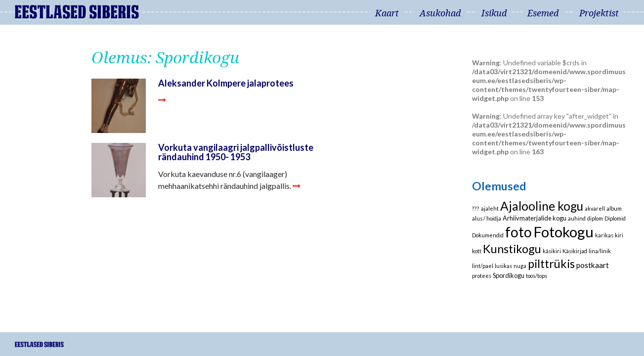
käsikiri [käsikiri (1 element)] (552, 251)
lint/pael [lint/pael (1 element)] (483, 266)
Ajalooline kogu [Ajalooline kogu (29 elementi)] (542, 206)
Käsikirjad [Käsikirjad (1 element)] (575, 251)
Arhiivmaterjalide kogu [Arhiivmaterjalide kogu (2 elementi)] (535, 218)
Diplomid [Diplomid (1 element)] (615, 218)
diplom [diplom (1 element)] (595, 218)
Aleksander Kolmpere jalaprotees (226, 83)
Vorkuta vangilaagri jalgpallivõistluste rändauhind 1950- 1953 (236, 152)
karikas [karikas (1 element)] (604, 235)
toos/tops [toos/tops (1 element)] (537, 276)
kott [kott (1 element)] (477, 251)
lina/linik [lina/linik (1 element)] (600, 251)
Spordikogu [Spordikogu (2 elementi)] (509, 275)
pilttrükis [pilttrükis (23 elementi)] (551, 264)
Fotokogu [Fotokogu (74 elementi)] (563, 232)
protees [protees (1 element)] (482, 276)
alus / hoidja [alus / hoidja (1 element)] (487, 218)
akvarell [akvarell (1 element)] (595, 208)
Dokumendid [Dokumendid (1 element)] (488, 235)
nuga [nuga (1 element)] (520, 266)
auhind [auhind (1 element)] (577, 218)
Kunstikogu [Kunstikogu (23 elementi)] (512, 249)
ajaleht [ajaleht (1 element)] (490, 208)
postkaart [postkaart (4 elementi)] (593, 265)
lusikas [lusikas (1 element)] (503, 266)
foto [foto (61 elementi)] (518, 232)
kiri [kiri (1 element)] (619, 235)
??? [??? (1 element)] (476, 208)
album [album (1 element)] (614, 208)
